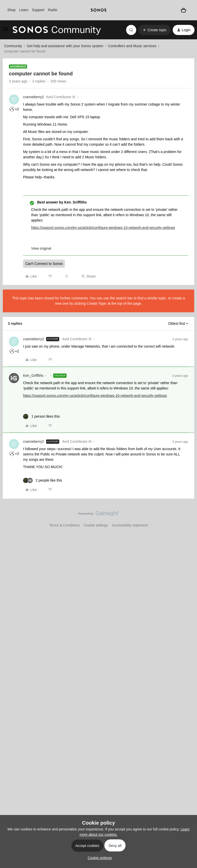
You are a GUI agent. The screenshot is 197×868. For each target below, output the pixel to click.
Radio (53, 10)
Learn (24, 10)
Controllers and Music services (132, 46)
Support (38, 10)
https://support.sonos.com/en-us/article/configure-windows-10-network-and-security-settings (103, 228)
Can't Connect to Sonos (44, 264)
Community (13, 46)
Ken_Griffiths (33, 376)
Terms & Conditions (64, 525)
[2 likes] (43, 480)
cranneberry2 (34, 97)
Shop (12, 10)
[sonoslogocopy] (98, 10)
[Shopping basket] (183, 10)
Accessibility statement (130, 525)
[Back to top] (187, 518)
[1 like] (41, 416)
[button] (6, 31)
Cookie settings (96, 525)
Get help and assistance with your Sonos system (65, 46)
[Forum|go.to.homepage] (57, 30)
